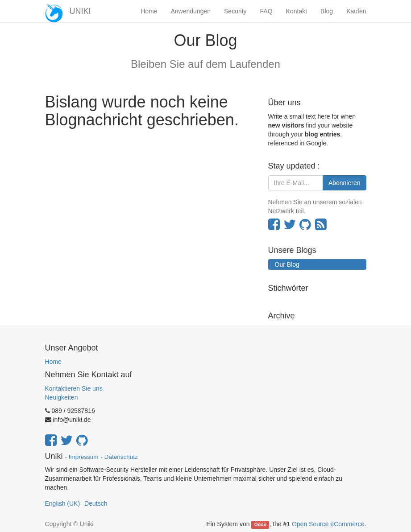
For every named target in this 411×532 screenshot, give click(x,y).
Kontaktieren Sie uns (74, 388)
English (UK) (63, 503)
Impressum (84, 457)
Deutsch (96, 503)
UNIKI (80, 11)
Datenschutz (121, 457)
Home (53, 362)
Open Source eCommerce (328, 524)
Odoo (260, 524)
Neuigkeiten (62, 397)
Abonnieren (345, 183)
